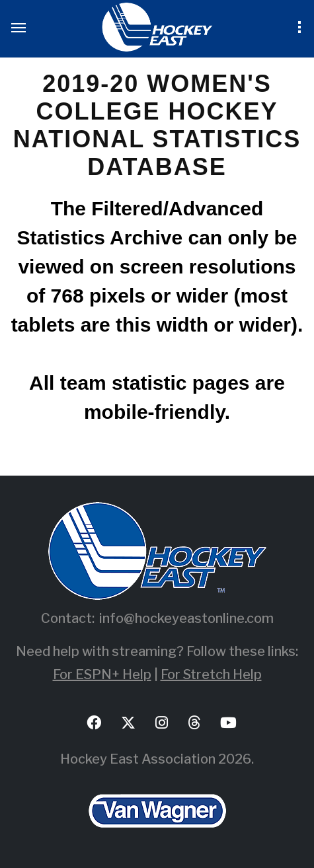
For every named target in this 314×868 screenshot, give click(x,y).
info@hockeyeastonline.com (186, 618)
